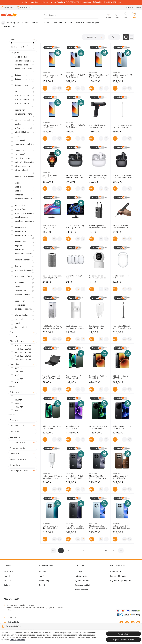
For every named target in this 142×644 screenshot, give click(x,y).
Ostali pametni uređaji (22, 204)
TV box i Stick (22, 289)
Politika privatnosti (82, 590)
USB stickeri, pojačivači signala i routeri (22, 294)
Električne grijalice (22, 94)
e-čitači (22, 90)
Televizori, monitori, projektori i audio (22, 280)
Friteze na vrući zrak (22, 116)
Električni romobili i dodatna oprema (22, 103)
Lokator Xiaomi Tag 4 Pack (74, 277)
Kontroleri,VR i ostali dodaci (22, 140)
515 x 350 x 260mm (19, 333)
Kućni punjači (22, 148)
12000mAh (16, 380)
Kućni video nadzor (22, 152)
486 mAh (16, 384)
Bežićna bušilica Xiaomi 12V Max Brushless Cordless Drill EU (98, 127)
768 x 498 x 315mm (19, 343)
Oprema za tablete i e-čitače (22, 191)
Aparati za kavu (22, 57)
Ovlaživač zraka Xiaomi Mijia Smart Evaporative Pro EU (75, 327)
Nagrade (7, 576)
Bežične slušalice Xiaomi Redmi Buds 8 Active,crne (122, 177)
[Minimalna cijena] (18, 47)
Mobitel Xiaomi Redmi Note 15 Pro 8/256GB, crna (74, 527)
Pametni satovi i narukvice (22, 224)
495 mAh (16, 387)
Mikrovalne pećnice (22, 160)
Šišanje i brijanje (22, 311)
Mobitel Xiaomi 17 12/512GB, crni (73, 428)
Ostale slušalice (22, 200)
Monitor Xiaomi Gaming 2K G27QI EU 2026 (75, 227)
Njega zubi (22, 182)
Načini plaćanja (81, 576)
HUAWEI (71, 23)
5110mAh (16, 359)
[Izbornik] (11, 23)
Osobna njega (22, 196)
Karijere (7, 585)
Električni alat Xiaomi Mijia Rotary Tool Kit (120, 227)
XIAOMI (48, 23)
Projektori (22, 232)
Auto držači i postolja (22, 61)
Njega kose (22, 178)
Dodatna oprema (22, 73)
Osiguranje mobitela (83, 585)
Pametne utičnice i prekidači (22, 212)
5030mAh (16, 394)
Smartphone (22, 267)
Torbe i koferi (22, 285)
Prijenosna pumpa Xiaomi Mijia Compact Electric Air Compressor (99, 227)
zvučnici (22, 307)
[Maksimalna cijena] (30, 47)
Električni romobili (22, 98)
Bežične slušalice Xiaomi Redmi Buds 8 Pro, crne (75, 177)
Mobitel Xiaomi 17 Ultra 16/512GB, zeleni (98, 428)
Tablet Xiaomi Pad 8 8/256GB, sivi (120, 377)
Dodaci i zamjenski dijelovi (22, 69)
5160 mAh (16, 363)
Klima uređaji (22, 136)
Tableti (22, 271)
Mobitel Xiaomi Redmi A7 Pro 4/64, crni (52, 76)
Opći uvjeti (79, 571)
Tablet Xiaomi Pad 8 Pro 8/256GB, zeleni (52, 428)
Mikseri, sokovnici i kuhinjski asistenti (22, 165)
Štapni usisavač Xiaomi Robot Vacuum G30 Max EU (122, 327)
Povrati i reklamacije (118, 576)
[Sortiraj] (93, 37)
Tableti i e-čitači (22, 275)
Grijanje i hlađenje (22, 128)
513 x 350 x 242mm (19, 329)
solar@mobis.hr (29, 629)
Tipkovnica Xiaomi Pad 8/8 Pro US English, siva (51, 377)
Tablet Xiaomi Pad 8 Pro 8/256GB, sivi (98, 377)
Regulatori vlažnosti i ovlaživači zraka (22, 247)
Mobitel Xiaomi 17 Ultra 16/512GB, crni (122, 428)
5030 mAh (16, 356)
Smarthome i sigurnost (22, 256)
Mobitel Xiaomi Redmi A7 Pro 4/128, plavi (76, 76)
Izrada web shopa (124, 640)
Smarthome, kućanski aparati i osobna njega (22, 262)
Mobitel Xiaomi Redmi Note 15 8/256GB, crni (98, 477)
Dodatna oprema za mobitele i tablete (22, 85)
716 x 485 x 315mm (19, 340)
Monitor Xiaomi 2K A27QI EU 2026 (50, 227)
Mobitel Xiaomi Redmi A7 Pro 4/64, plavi (122, 76)
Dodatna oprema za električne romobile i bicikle (22, 78)
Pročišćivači (22, 236)
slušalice (22, 253)
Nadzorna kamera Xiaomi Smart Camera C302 (97, 277)
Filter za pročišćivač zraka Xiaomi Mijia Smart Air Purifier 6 (52, 277)
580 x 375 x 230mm (19, 336)
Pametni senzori (22, 228)
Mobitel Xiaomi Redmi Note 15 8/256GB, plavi (121, 527)
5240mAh (16, 366)
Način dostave (116, 571)
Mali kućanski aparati (22, 156)
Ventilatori (22, 303)
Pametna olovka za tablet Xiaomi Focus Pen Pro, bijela (122, 127)
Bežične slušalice (22, 65)
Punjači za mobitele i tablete (22, 241)
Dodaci (42, 585)
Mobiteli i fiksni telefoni (22, 170)
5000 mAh (16, 352)
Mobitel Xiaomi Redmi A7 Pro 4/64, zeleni (52, 126)
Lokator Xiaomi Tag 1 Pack (121, 277)
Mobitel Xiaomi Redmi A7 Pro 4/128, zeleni (99, 76)
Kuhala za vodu (22, 144)
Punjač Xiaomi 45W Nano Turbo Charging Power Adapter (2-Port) (52, 477)
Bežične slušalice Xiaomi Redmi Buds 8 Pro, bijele (98, 177)
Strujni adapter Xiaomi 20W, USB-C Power (97, 327)
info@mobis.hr (13, 622)
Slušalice (38, 23)
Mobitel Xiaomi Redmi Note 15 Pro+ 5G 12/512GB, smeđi (121, 477)
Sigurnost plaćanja (82, 581)
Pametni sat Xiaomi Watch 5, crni (50, 176)
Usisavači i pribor (22, 299)
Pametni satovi (22, 220)
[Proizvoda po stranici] (114, 37)
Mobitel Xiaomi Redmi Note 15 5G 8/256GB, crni (74, 477)
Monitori (22, 174)
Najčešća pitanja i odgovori (121, 581)
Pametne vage (22, 216)
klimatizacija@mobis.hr (29, 626)
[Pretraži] (97, 15)
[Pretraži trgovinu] (71, 15)
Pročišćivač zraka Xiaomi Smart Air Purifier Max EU (52, 327)
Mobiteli (27, 23)
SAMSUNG (59, 23)
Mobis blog (129, 7)
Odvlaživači (22, 186)
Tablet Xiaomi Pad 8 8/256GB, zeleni (73, 377)
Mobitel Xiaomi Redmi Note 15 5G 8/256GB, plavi (98, 527)
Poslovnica (138, 7)
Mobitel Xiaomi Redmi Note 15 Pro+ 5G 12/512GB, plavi (51, 527)
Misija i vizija (8, 571)
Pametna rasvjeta (22, 208)
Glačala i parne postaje (22, 124)
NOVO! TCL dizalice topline (90, 23)
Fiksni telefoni (22, 108)
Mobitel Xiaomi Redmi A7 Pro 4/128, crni (76, 126)
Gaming (22, 120)
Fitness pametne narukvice (22, 112)
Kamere (22, 132)
